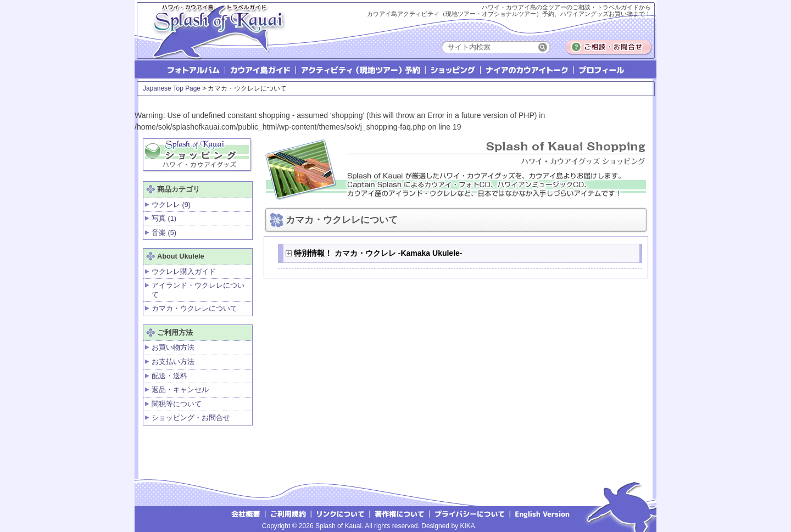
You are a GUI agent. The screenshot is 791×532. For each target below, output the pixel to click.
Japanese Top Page (172, 88)
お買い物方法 (173, 347)
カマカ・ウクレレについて (194, 308)
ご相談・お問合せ (609, 47)
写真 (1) (164, 218)
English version (544, 513)
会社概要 (245, 513)
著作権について (400, 513)
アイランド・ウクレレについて (198, 290)
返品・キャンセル (180, 390)
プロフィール (601, 69)
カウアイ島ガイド (261, 69)
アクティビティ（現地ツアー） (361, 69)
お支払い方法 (173, 362)
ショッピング (453, 69)
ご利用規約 (288, 513)
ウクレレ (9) (171, 205)
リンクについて (341, 513)
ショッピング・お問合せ (191, 418)
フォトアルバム (195, 69)
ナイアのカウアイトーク (528, 69)
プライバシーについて (470, 513)
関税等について (177, 404)
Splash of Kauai (214, 39)
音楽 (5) (164, 233)
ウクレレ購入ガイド (184, 271)
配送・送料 (169, 376)
